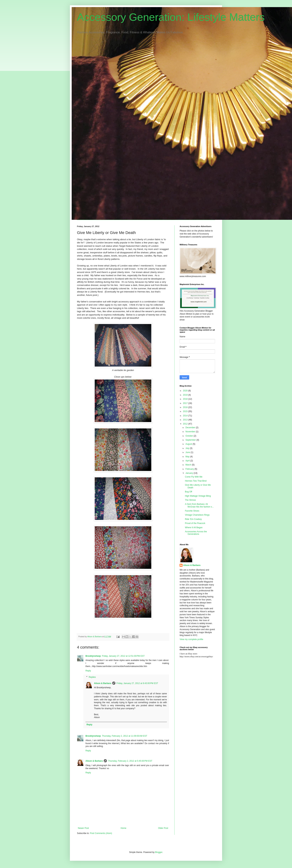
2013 (186, 420)
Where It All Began (194, 528)
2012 (186, 424)
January (190, 473)
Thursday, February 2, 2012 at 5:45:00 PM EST (130, 761)
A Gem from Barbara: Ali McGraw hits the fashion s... (199, 505)
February (190, 469)
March (189, 465)
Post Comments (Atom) (101, 833)
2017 (186, 403)
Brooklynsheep (93, 656)
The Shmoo (190, 500)
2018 (186, 399)
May (188, 457)
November (191, 432)
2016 (186, 407)
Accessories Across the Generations (196, 533)
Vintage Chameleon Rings (197, 515)
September (191, 440)
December (191, 428)
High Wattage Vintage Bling (198, 496)
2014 (186, 416)
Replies (92, 677)
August (189, 444)
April (188, 461)
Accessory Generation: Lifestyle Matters (171, 17)
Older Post (163, 828)
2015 (186, 411)
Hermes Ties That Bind (196, 481)
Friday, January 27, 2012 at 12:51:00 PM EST (123, 656)
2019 (186, 395)
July (188, 448)
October (190, 436)
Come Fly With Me (194, 477)
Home (124, 828)
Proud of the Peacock (195, 523)
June (188, 452)
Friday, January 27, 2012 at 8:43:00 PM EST (137, 683)
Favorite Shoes (192, 511)
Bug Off (188, 492)
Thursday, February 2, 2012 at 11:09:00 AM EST (125, 736)
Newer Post (83, 828)
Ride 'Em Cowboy (193, 519)
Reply (88, 671)
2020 (186, 391)
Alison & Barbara (103, 683)
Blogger (159, 852)
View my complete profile (191, 639)
